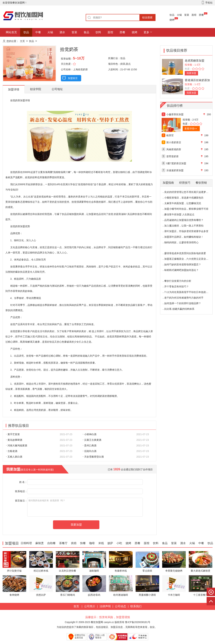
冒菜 (187, 15)
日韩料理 (26, 543)
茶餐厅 (63, 543)
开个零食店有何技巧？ (177, 286)
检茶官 (170, 135)
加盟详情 (14, 89)
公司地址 (57, 89)
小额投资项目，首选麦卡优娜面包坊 (184, 198)
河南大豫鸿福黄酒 (17, 445)
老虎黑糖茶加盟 (195, 61)
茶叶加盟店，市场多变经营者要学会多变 (186, 231)
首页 (76, 606)
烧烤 (172, 20)
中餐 (38, 32)
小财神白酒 (90, 434)
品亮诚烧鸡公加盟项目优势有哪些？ (184, 220)
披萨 (110, 543)
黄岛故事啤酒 (14, 440)
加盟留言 (73, 78)
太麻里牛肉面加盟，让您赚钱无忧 (183, 203)
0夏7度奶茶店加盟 (176, 163)
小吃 (119, 543)
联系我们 (136, 606)
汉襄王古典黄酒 (92, 440)
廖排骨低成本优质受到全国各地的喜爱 (185, 253)
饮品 (172, 15)
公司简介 (90, 606)
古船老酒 (12, 451)
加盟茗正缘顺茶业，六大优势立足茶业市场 (188, 259)
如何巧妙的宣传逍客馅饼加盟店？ (183, 264)
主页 (22, 41)
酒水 (62, 32)
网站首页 (11, 32)
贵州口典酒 (90, 445)
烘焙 (74, 543)
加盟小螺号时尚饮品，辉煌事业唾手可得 (186, 209)
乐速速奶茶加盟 (175, 170)
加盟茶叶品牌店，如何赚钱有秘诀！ (184, 237)
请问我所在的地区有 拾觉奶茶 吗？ (85, 507)
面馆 (194, 15)
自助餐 (51, 543)
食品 (86, 32)
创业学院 (36, 89)
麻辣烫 (40, 543)
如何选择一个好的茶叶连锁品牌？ (183, 303)
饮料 (98, 32)
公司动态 (121, 606)
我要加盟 (191, 73)
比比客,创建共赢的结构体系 (179, 309)
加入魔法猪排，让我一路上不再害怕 (184, 226)
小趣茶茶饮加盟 (175, 114)
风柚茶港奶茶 (174, 149)
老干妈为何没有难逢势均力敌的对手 (184, 298)
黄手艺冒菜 (13, 434)
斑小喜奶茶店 (174, 142)
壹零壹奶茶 (172, 156)
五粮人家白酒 (14, 457)
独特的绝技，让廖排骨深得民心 (181, 242)
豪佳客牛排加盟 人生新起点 (179, 214)
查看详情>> (191, 129)
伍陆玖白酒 (90, 451)
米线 (101, 543)
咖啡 (92, 543)
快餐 (83, 543)
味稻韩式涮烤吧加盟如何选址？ (181, 270)
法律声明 (105, 606)
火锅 (179, 15)
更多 (146, 32)
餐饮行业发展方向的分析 (178, 281)
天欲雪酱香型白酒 (93, 457)
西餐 (201, 15)
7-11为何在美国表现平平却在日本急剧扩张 (188, 292)
